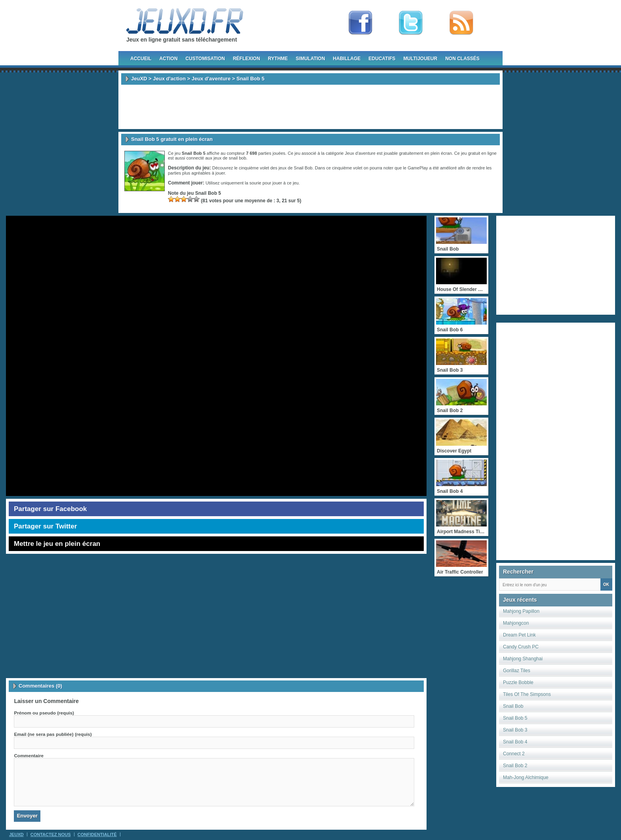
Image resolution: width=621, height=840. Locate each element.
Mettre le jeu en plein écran (57, 544)
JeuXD (139, 79)
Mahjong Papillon (521, 611)
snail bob (237, 158)
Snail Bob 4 (515, 742)
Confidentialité (97, 834)
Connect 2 (514, 754)
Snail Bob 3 (515, 730)
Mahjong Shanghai (523, 659)
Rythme (278, 59)
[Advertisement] (310, 107)
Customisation (205, 59)
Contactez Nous (51, 834)
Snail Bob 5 (515, 718)
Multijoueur (420, 59)
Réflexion (247, 59)
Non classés (462, 59)
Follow (411, 23)
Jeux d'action (169, 79)
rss (461, 23)
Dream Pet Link (519, 635)
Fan (360, 23)
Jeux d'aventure (211, 79)
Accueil (141, 59)
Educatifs (382, 59)
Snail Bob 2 (515, 766)
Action (168, 59)
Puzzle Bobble (518, 682)
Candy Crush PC (521, 647)
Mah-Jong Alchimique (526, 777)
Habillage (347, 59)
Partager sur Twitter (45, 526)
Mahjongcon (516, 623)
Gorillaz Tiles (517, 671)
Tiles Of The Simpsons (527, 694)
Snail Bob (513, 706)
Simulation (310, 59)
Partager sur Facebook (50, 509)
